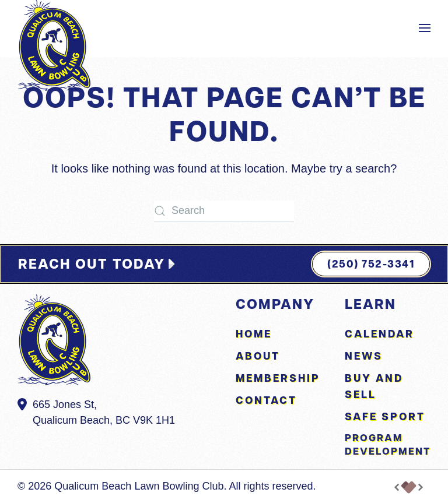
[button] (425, 28)
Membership (278, 378)
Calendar (379, 334)
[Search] (224, 211)
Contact (266, 400)
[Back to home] (54, 45)
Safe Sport (385, 416)
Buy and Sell (374, 386)
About (258, 356)
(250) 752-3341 (371, 264)
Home (254, 334)
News (364, 356)
